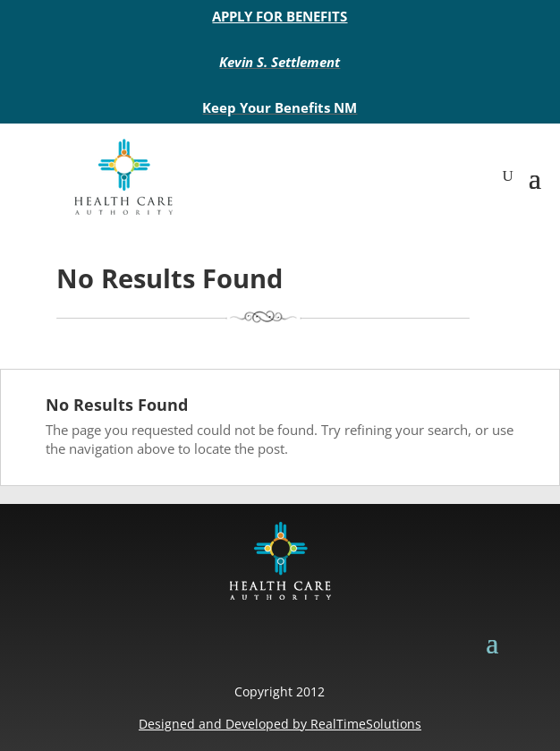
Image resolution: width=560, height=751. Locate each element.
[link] (123, 176)
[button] (535, 176)
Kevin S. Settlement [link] (280, 62)
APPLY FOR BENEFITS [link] (280, 16)
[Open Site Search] (508, 176)
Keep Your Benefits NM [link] (280, 107)
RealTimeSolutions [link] (366, 724)
